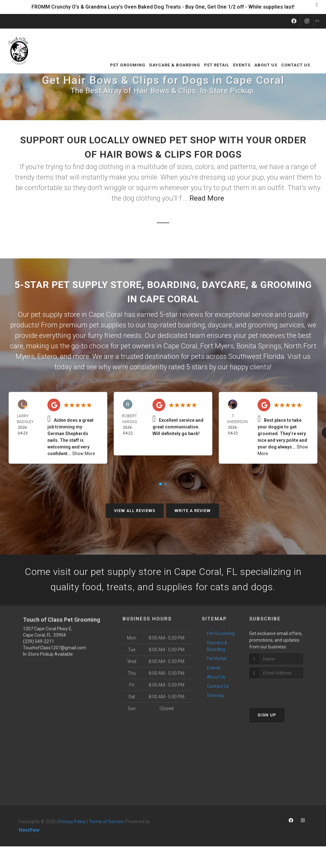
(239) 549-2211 (39, 641)
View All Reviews (135, 511)
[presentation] (283, 690)
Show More (84, 454)
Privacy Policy (72, 822)
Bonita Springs (259, 346)
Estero (47, 356)
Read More (207, 198)
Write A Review (193, 511)
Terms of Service (106, 822)
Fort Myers (217, 346)
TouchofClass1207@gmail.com (54, 648)
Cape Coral (180, 346)
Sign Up (267, 715)
